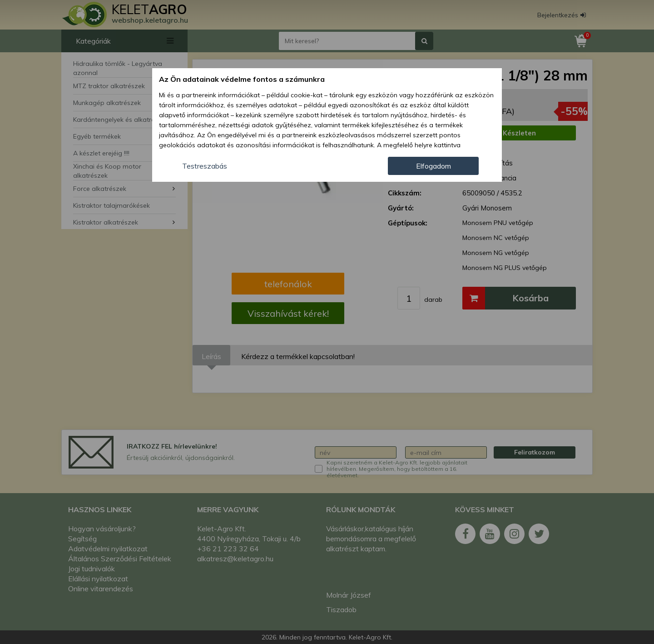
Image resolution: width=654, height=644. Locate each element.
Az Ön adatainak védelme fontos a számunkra (242, 79)
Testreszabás (205, 166)
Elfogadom (434, 166)
